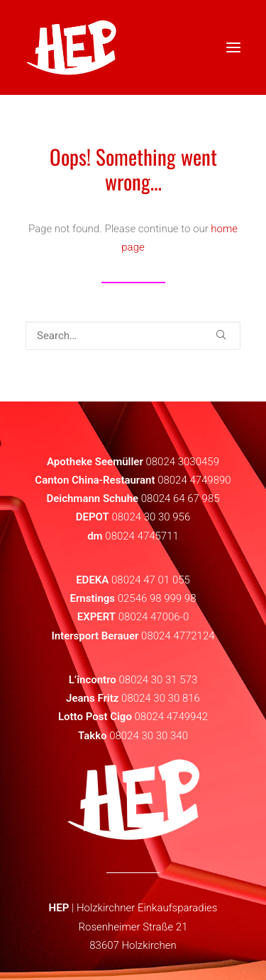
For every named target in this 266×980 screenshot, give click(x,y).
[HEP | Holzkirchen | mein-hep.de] (71, 47)
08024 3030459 (182, 462)
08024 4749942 (172, 717)
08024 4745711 (142, 536)
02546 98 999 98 (157, 598)
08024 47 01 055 (151, 580)
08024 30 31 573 (158, 680)
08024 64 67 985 (181, 498)
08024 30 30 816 (161, 698)
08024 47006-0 (154, 617)
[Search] (133, 336)
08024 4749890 (194, 480)
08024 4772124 (178, 636)
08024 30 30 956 (151, 517)
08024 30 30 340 (149, 736)
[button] (221, 335)
